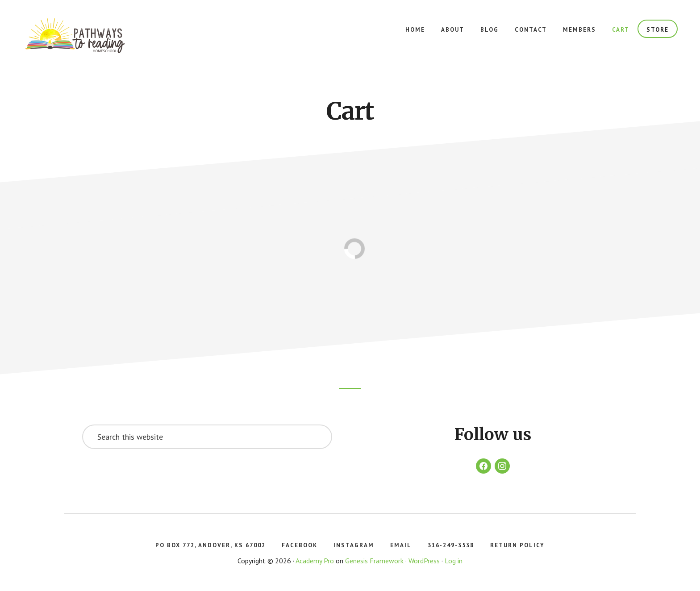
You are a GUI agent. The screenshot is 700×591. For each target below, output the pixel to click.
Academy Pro (315, 561)
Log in (454, 561)
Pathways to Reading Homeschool (89, 36)
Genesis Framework (374, 561)
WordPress (424, 561)
